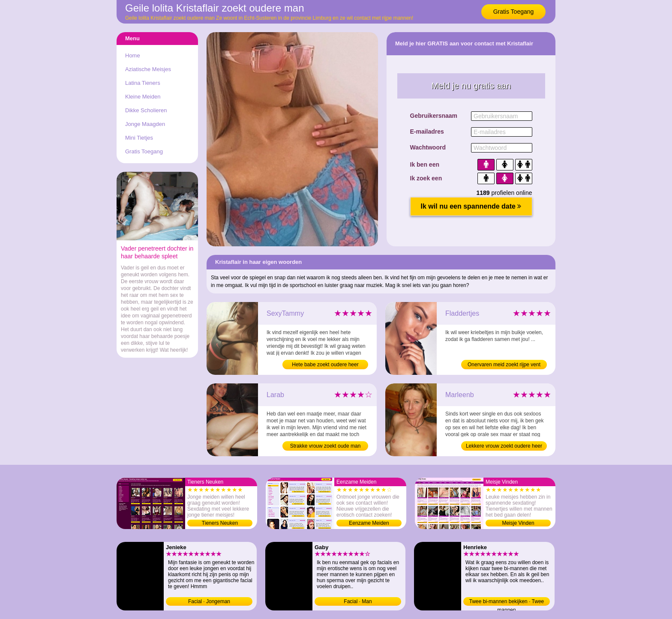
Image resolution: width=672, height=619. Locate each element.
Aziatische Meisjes (148, 69)
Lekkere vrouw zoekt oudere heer (504, 446)
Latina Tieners (143, 83)
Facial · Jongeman (209, 601)
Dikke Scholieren (146, 110)
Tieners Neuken (220, 523)
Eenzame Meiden (369, 523)
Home (133, 55)
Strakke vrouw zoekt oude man (325, 446)
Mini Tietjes (139, 138)
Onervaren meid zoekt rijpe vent (504, 365)
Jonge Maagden (145, 124)
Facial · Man (358, 601)
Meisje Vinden (518, 523)
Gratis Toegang (514, 12)
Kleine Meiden (143, 97)
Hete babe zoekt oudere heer (325, 365)
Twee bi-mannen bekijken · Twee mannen (507, 602)
